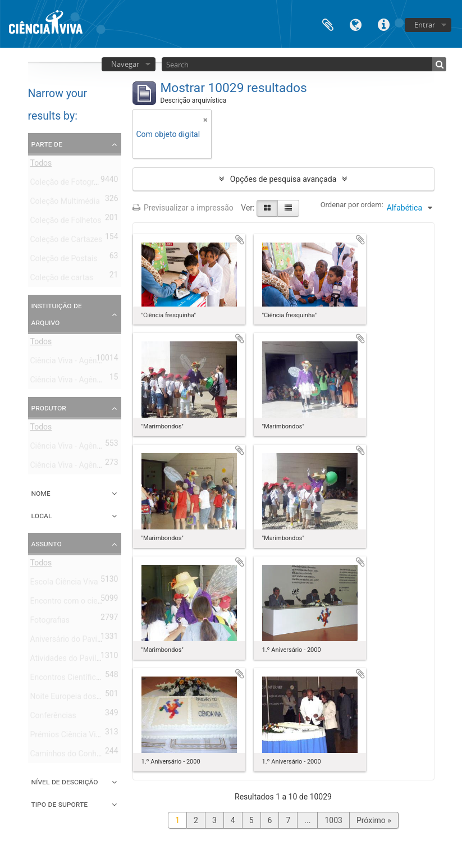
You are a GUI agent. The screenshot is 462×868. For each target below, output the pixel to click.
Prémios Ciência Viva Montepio (85, 737)
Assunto (47, 543)
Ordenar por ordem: (352, 205)
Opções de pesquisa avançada (283, 179)
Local (42, 515)
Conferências (53, 718)
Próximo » (374, 820)
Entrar (425, 25)
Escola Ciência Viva (64, 584)
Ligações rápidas (384, 24)
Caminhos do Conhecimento (80, 756)
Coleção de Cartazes (67, 241)
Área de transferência (328, 24)
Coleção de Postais (64, 261)
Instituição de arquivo (57, 314)
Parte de (47, 144)
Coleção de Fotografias (71, 184)
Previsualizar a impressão (183, 208)
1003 (333, 820)
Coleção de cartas (62, 280)
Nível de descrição (65, 782)
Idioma (356, 24)
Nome (41, 493)
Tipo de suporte (60, 804)
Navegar (125, 64)
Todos (41, 165)
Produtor (49, 408)
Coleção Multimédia (65, 203)
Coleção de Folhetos (66, 222)
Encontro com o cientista (74, 603)
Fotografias (50, 622)
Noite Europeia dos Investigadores (90, 698)
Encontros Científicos (68, 679)
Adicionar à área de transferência (240, 240)
